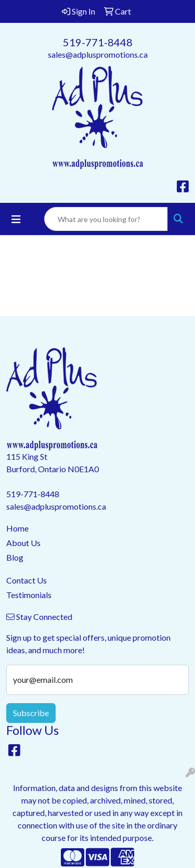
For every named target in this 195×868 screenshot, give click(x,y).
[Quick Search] (106, 219)
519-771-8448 (98, 42)
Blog (15, 557)
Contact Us (27, 580)
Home (17, 528)
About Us (23, 543)
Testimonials (29, 595)
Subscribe (31, 713)
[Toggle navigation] (16, 219)
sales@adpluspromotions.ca (98, 54)
